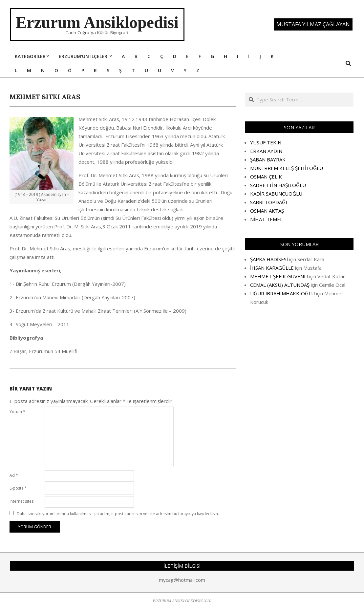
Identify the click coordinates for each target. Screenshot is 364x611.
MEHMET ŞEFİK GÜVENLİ (279, 276)
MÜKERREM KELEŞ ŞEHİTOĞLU (287, 168)
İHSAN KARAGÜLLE (272, 268)
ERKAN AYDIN (266, 151)
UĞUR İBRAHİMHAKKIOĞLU (282, 293)
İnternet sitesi (22, 501)
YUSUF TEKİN (266, 142)
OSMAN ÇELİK (266, 177)
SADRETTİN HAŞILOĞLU (278, 185)
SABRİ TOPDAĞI (269, 202)
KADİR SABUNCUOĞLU (276, 194)
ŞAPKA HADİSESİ (269, 259)
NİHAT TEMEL (266, 219)
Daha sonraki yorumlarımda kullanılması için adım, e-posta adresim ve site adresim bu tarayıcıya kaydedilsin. (118, 514)
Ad (14, 475)
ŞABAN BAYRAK (268, 159)
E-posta (18, 488)
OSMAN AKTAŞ (267, 211)
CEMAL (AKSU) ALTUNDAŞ (280, 285)
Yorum (17, 412)
